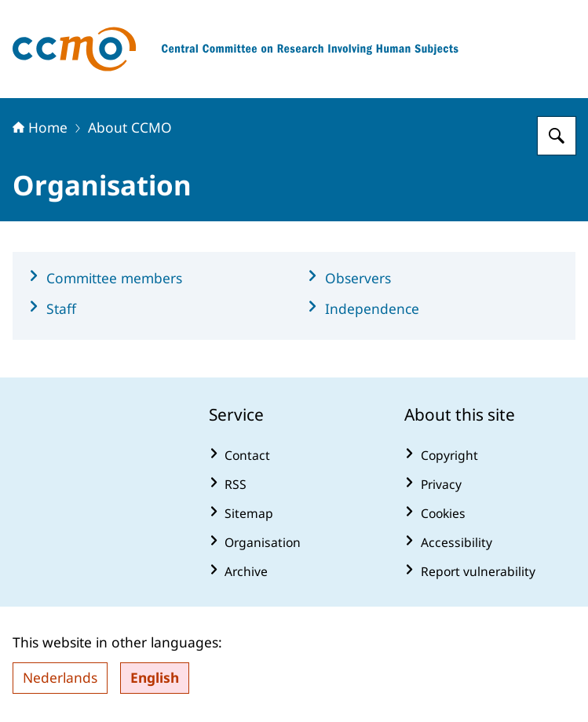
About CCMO (130, 127)
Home (40, 127)
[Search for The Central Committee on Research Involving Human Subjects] (557, 136)
